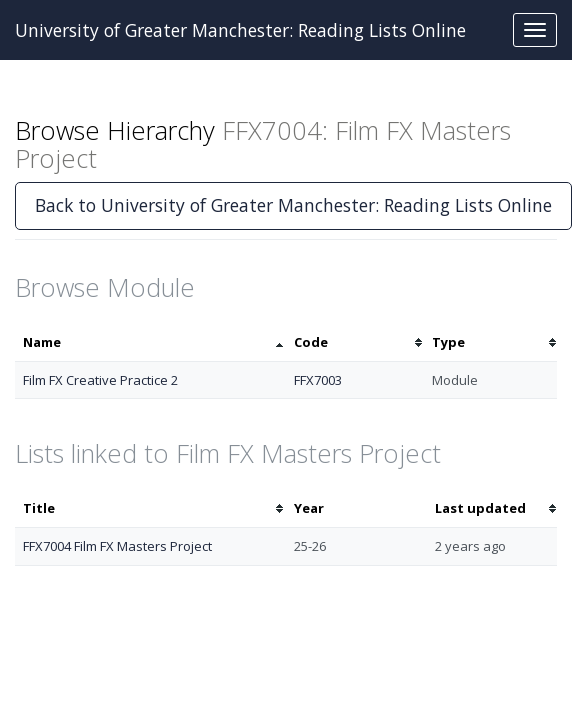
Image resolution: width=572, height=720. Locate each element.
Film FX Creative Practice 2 (100, 380)
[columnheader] (150, 342)
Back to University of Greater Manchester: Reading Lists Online (293, 205)
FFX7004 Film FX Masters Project (117, 546)
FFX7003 (318, 380)
